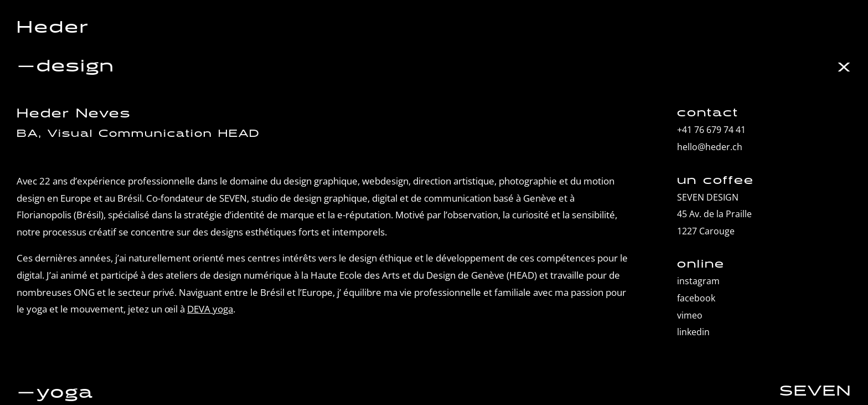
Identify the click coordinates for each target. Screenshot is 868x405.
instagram (698, 281)
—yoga (55, 393)
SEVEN (815, 391)
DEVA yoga (210, 309)
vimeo (690, 315)
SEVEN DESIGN (708, 197)
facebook (696, 298)
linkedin (693, 332)
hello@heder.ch (710, 147)
